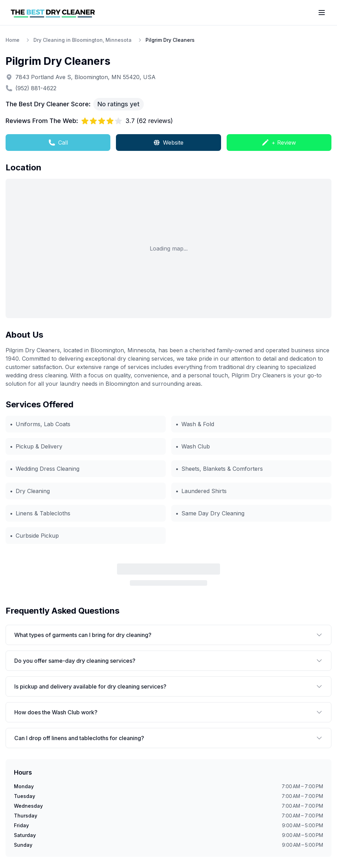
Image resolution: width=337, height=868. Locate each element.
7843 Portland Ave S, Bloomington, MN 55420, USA (85, 77)
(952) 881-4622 (36, 88)
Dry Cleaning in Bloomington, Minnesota (83, 40)
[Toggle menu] (322, 13)
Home (13, 40)
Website (168, 143)
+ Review (279, 143)
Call (58, 143)
